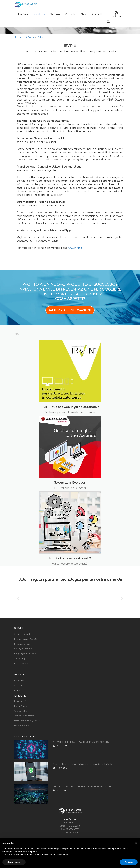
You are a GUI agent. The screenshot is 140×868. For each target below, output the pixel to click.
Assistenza (19, 686)
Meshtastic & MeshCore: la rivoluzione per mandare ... (83, 787)
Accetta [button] (129, 862)
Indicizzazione (21, 664)
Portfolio (71, 14)
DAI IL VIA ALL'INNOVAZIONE (70, 310)
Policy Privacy (21, 706)
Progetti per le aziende (25, 654)
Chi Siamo (19, 681)
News (84, 14)
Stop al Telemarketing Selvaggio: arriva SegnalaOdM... (83, 764)
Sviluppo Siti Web (23, 644)
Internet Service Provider (26, 639)
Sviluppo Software (23, 649)
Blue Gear (23, 14)
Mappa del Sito (22, 726)
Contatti (97, 14)
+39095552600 (72, 833)
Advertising (20, 659)
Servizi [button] (55, 14)
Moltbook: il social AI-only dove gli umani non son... (82, 742)
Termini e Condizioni (24, 716)
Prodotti (19, 37)
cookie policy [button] (31, 852)
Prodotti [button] (40, 14)
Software (30, 37)
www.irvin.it (75, 248)
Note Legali (20, 701)
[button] (136, 843)
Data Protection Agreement (27, 721)
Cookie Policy (21, 711)
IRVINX (40, 37)
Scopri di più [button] (14, 862)
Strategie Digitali (22, 634)
